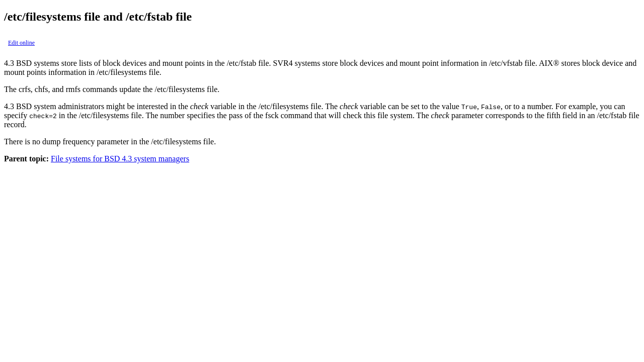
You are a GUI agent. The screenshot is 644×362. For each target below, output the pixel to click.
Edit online (21, 43)
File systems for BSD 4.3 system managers (120, 159)
